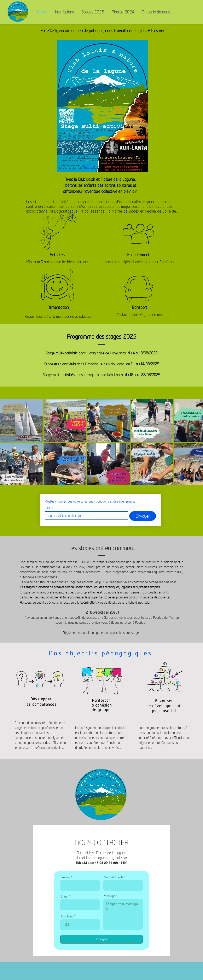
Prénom (65, 877)
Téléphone (67, 916)
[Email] (85, 515)
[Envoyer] (101, 939)
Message (109, 896)
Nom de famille (114, 877)
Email (49, 508)
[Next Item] (196, 442)
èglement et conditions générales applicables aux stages (103, 632)
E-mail (64, 897)
